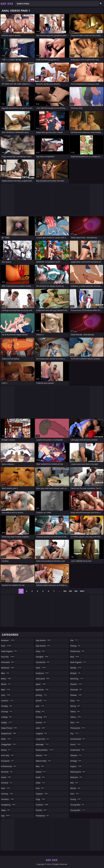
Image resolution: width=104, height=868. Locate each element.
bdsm (6, 679)
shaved (76, 684)
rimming (77, 679)
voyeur (76, 766)
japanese (42, 690)
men (40, 766)
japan (41, 684)
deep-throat (9, 728)
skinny (75, 706)
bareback (8, 668)
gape (6, 810)
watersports (78, 772)
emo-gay (8, 755)
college (7, 717)
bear (6, 690)
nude (40, 777)
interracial (43, 679)
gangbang (8, 805)
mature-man (44, 761)
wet (74, 783)
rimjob (76, 673)
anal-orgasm (9, 651)
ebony (6, 750)
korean (41, 722)
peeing (76, 646)
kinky (40, 711)
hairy (41, 651)
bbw (5, 673)
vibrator (76, 755)
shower (76, 695)
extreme (7, 772)
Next (82, 591)
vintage (76, 761)
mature (42, 755)
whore (75, 788)
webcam (76, 777)
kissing (42, 717)
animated (8, 662)
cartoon (7, 701)
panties (41, 810)
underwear (77, 750)
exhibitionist (9, 766)
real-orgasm (78, 662)
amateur (8, 640)
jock (40, 706)
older (41, 783)
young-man (78, 805)
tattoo (76, 717)
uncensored (78, 739)
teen (75, 722)
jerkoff (41, 701)
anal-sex (8, 657)
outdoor (42, 805)
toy (74, 733)
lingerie (42, 733)
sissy (75, 701)
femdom (8, 799)
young (76, 799)
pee (74, 640)
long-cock (43, 739)
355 (70, 591)
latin (41, 728)
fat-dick (7, 783)
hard (41, 668)
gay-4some (43, 646)
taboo (75, 711)
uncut (76, 744)
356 (76, 591)
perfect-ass (77, 651)
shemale (76, 690)
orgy (41, 799)
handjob (42, 657)
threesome (78, 728)
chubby (7, 706)
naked (41, 772)
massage (42, 744)
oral (40, 788)
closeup (7, 711)
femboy (7, 794)
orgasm (42, 794)
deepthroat (9, 733)
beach (6, 684)
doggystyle (9, 744)
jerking (42, 695)
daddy (7, 722)
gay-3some (43, 640)
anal (6, 646)
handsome (43, 662)
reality (76, 668)
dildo (6, 739)
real (75, 657)
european (8, 761)
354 (65, 591)
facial (6, 777)
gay (6, 816)
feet (6, 788)
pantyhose (43, 816)
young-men (78, 810)
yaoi (75, 794)
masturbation (45, 750)
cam (6, 695)
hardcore (43, 673)
